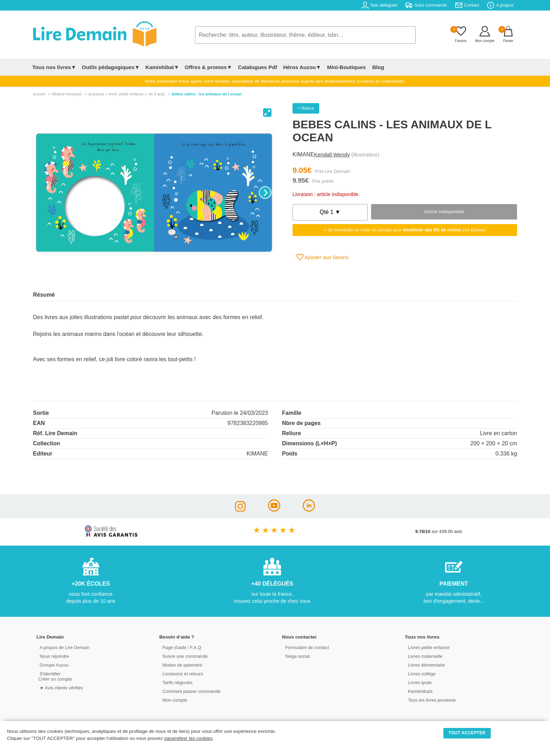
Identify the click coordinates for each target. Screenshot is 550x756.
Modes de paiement (181, 665)
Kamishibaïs (419, 691)
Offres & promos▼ (209, 67)
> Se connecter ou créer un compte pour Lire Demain (405, 230)
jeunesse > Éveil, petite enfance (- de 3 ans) (127, 94)
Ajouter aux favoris (323, 257)
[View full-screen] (267, 113)
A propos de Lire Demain (63, 647)
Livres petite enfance (427, 647)
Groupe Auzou (53, 665)
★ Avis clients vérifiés (60, 687)
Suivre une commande (183, 656)
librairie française (67, 94)
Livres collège (420, 673)
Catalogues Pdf (257, 67)
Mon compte (173, 700)
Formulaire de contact (306, 647)
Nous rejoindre (53, 656)
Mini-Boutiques (345, 67)
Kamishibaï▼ (162, 67)
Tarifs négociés (176, 682)
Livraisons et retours (181, 673)
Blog (376, 67)
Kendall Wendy (332, 154)
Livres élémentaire (425, 665)
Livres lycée (418, 682)
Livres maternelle (424, 656)
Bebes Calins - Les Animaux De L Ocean (207, 94)
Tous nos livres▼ (54, 67)
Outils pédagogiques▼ (111, 67)
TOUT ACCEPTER (467, 733)
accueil (39, 94)
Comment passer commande (190, 691)
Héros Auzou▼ (301, 67)
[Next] (265, 193)
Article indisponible (444, 212)
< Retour (306, 108)
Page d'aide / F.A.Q (180, 647)
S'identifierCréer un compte (55, 676)
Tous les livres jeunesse (430, 700)
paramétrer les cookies (188, 738)
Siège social (296, 656)
